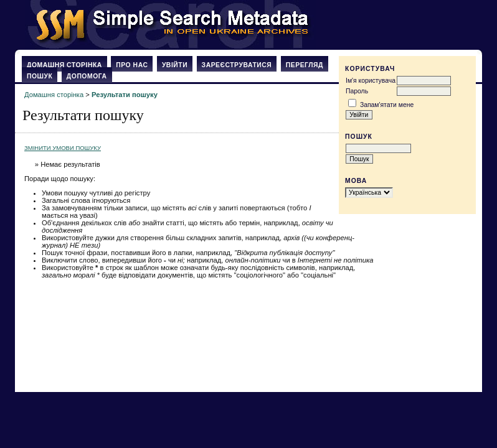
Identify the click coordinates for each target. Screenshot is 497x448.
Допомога (87, 76)
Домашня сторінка (64, 65)
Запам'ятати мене (387, 105)
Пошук (40, 76)
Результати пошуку (125, 95)
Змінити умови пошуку (63, 148)
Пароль (357, 91)
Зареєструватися (237, 65)
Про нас (132, 65)
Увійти (175, 65)
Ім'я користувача (371, 81)
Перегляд (305, 65)
